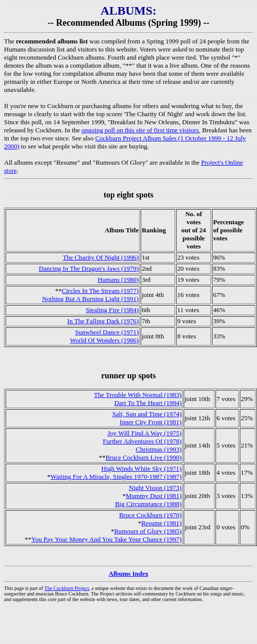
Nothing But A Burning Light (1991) (90, 299)
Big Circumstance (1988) (148, 504)
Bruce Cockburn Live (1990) (143, 457)
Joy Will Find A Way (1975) (145, 433)
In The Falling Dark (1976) (103, 321)
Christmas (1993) (159, 449)
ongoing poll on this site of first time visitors (140, 130)
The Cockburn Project (67, 588)
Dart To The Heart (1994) (148, 403)
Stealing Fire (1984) (112, 310)
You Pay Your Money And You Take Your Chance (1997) (106, 539)
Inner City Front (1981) (151, 422)
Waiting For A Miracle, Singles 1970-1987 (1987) (116, 477)
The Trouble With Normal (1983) (138, 395)
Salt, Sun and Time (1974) (147, 414)
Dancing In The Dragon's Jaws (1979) (89, 268)
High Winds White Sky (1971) (141, 468)
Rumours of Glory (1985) (148, 531)
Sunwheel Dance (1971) (107, 332)
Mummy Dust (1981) (154, 496)
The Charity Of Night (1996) (101, 257)
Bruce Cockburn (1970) (150, 515)
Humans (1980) (118, 280)
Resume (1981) (161, 523)
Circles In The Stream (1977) (100, 291)
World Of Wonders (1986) (104, 340)
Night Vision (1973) (155, 488)
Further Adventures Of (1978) (142, 441)
